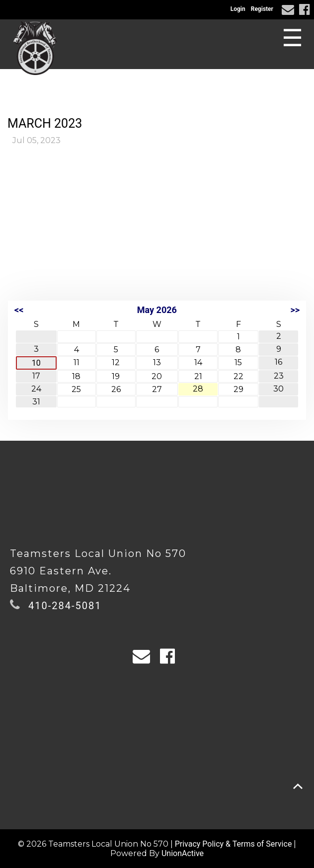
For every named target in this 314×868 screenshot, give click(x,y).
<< (19, 310)
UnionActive (183, 853)
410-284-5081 (65, 606)
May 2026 (157, 310)
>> (295, 310)
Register (262, 9)
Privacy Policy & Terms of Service (234, 844)
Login (238, 9)
